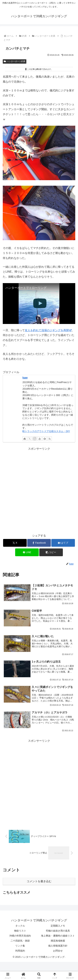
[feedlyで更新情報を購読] (45, 439)
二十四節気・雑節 (20, 941)
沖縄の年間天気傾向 (20, 936)
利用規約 (20, 951)
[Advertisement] (39, 490)
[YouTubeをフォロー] (40, 439)
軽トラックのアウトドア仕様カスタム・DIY (46, 431)
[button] (51, 552)
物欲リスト (20, 931)
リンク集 (20, 946)
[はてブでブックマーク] (63, 543)
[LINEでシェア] (27, 552)
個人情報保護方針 (58, 946)
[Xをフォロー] (30, 439)
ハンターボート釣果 (15, 61)
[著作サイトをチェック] (25, 439)
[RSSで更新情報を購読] (50, 439)
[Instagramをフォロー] (35, 439)
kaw (25, 378)
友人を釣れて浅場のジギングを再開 (48, 330)
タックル (20, 926)
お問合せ (58, 951)
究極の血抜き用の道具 (58, 931)
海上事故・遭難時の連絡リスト (58, 936)
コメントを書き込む (39, 881)
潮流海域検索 (58, 941)
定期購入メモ (58, 926)
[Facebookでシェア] (39, 543)
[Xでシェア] (15, 543)
